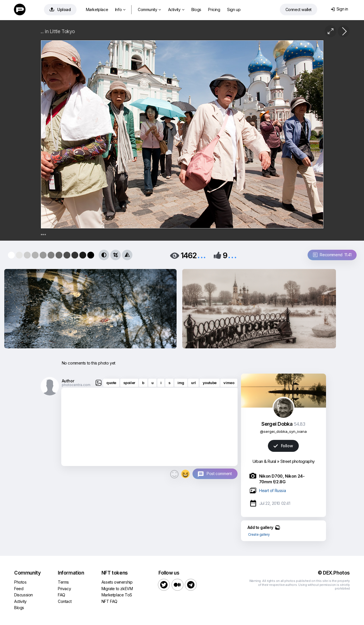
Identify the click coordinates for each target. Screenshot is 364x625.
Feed (19, 589)
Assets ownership (117, 582)
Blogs (196, 9)
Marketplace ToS (117, 595)
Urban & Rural (264, 461)
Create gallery (259, 534)
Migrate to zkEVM (117, 589)
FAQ (62, 595)
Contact (65, 601)
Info (120, 9)
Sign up (234, 9)
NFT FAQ (109, 601)
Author (68, 381)
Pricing (214, 9)
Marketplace (97, 9)
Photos (20, 582)
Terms (63, 582)
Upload (60, 9)
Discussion (24, 595)
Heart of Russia (272, 491)
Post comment (219, 473)
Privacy (64, 589)
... (202, 255)
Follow (283, 446)
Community (149, 9)
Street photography (297, 461)
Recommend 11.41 (332, 255)
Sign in (339, 9)
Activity (176, 9)
